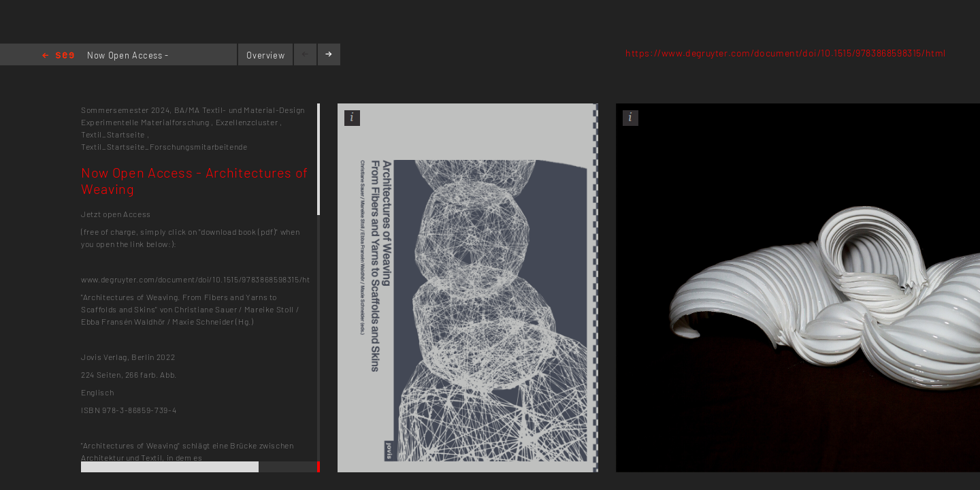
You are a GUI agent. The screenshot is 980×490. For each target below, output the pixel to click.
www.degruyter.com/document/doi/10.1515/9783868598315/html (200, 279)
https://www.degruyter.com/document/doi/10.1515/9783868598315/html (786, 53)
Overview (265, 55)
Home (58, 56)
